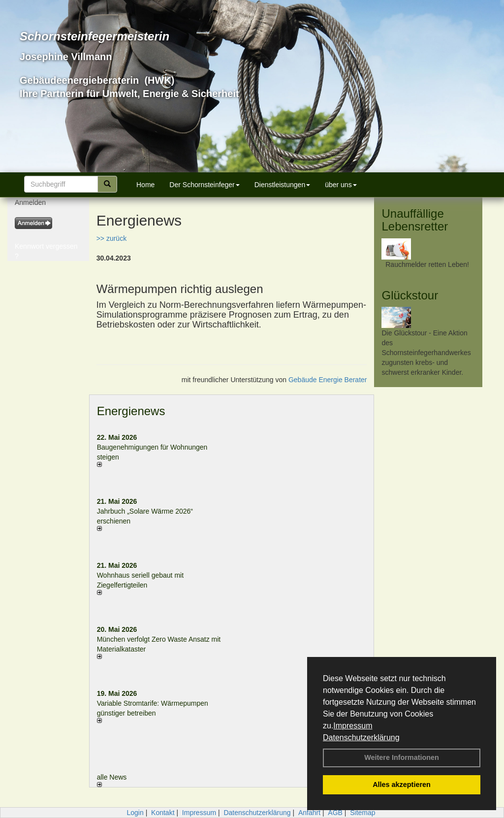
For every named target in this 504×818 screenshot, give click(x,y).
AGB (335, 813)
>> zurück (111, 238)
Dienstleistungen (283, 185)
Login (135, 813)
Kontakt (163, 813)
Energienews (131, 411)
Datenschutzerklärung (361, 737)
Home (145, 185)
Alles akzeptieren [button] (402, 785)
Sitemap (362, 813)
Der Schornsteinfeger (204, 185)
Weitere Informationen (402, 757)
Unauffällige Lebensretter (415, 220)
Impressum (353, 726)
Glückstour (410, 295)
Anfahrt (309, 813)
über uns (341, 185)
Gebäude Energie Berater (328, 380)
